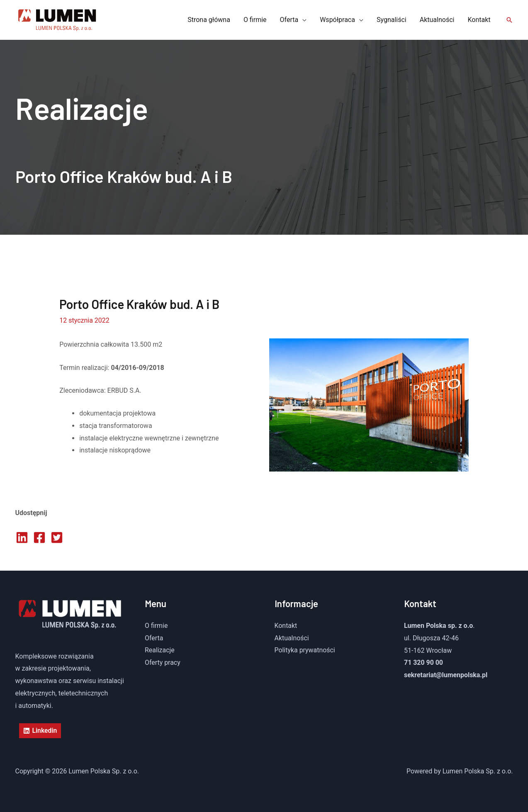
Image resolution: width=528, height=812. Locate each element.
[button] (509, 20)
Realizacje (160, 650)
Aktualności (292, 638)
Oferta (154, 638)
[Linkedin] (40, 731)
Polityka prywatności (305, 650)
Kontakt (286, 626)
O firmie (156, 626)
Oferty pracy (163, 662)
